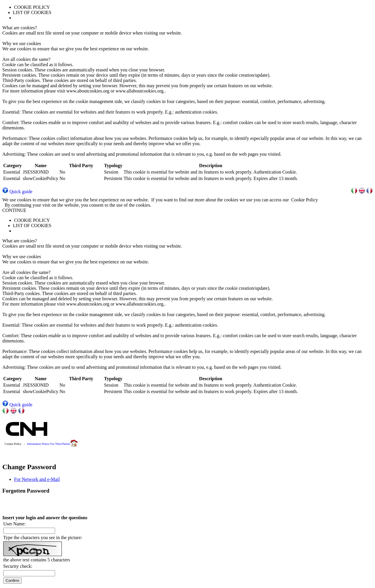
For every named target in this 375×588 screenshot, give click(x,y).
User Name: (15, 524)
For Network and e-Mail (37, 479)
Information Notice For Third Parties (49, 444)
